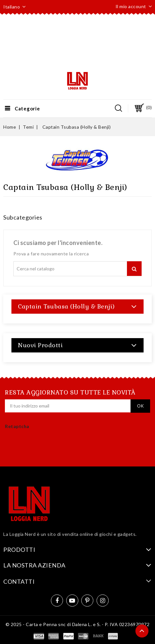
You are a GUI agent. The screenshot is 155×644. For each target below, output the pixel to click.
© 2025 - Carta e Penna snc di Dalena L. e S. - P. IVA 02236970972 (78, 624)
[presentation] (43, 452)
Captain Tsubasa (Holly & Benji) (66, 306)
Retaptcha (17, 426)
